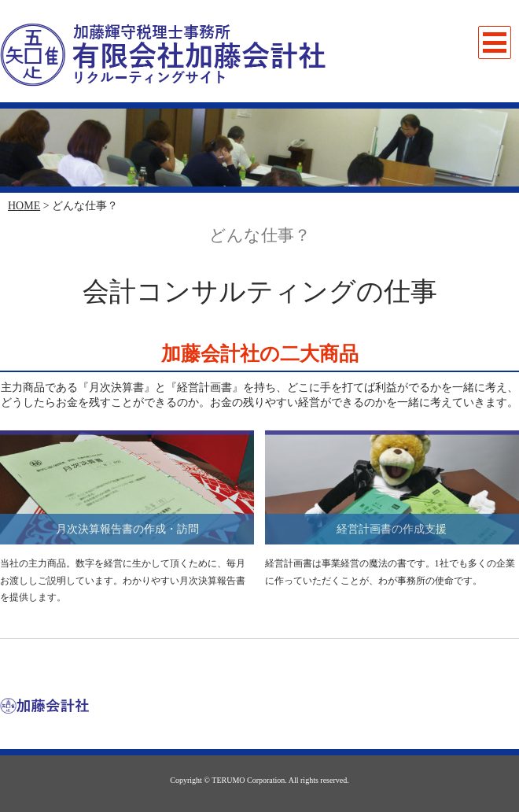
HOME (24, 206)
